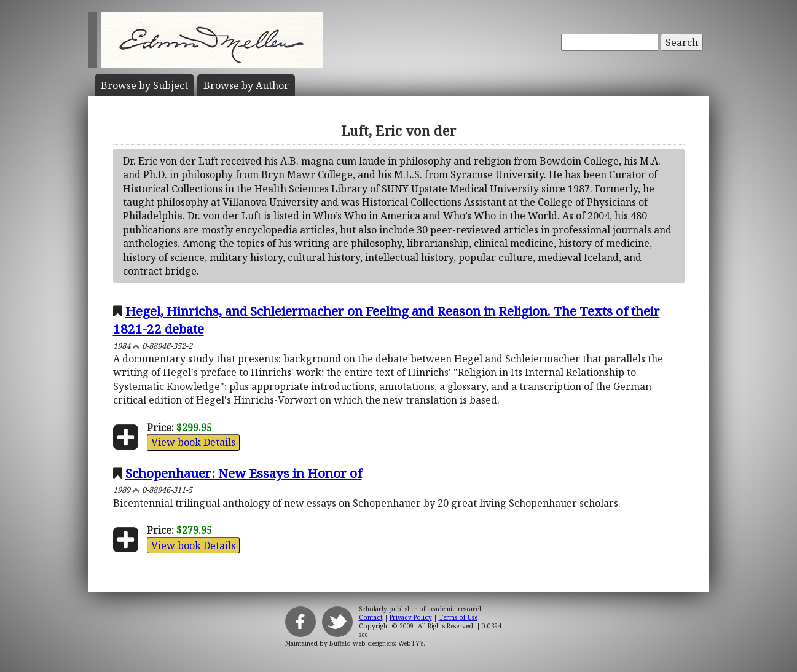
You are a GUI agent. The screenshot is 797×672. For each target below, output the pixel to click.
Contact (371, 617)
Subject (144, 85)
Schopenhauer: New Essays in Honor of (244, 473)
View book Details (193, 442)
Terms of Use (458, 617)
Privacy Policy (411, 617)
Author (246, 85)
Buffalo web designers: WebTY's (376, 643)
